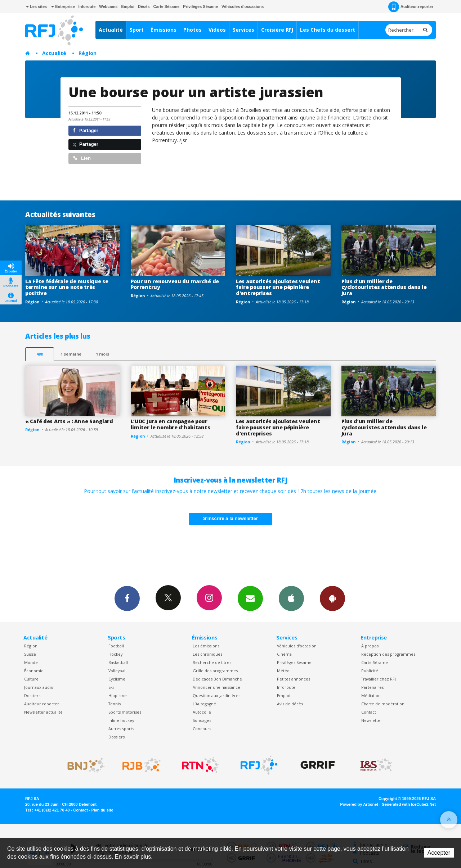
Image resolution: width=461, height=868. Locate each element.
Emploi (128, 6)
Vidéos (217, 30)
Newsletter (372, 720)
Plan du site (102, 810)
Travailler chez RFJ (379, 679)
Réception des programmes (388, 654)
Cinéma (284, 654)
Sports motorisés (125, 712)
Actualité (111, 30)
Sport (137, 30)
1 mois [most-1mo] (102, 354)
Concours (202, 729)
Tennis (115, 704)
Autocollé (202, 712)
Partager (86, 130)
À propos (370, 646)
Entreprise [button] (63, 6)
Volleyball (117, 671)
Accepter (439, 853)
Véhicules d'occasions (243, 6)
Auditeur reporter (42, 704)
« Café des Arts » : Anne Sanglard (69, 421)
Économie (34, 671)
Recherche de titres (212, 662)
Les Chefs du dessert (328, 30)
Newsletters (250, 598)
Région (88, 53)
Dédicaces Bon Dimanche (217, 679)
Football (116, 646)
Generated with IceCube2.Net (409, 804)
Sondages (202, 720)
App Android (332, 598)
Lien (82, 158)
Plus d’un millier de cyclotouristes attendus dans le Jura (384, 287)
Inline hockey (121, 720)
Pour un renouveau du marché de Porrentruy (175, 284)
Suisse (30, 654)
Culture (31, 679)
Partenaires (372, 687)
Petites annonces (294, 679)
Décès (144, 6)
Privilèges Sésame (200, 6)
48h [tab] (40, 354)
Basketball (118, 662)
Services (243, 30)
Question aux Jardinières (216, 695)
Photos (193, 30)
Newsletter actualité (43, 712)
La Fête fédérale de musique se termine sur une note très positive (67, 287)
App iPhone (291, 598)
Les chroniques (207, 654)
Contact (369, 712)
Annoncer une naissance (216, 687)
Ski (111, 687)
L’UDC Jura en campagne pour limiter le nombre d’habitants (171, 424)
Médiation (371, 695)
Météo (283, 671)
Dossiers (32, 695)
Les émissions (206, 646)
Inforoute (87, 6)
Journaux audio (39, 687)
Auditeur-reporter (411, 7)
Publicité (370, 671)
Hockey (115, 654)
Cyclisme (117, 679)
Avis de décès (290, 704)
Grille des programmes (215, 671)
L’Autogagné (204, 704)
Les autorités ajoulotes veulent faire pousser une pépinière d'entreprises (278, 287)
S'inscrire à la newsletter (230, 518)
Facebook (127, 598)
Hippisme (118, 695)
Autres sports (121, 729)
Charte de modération (383, 704)
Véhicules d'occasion (297, 646)
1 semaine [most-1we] (71, 354)
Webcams (108, 6)
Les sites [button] (36, 6)
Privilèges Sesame (294, 662)
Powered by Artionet (359, 804)
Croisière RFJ (277, 30)
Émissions (164, 30)
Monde (31, 662)
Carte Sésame (167, 6)
